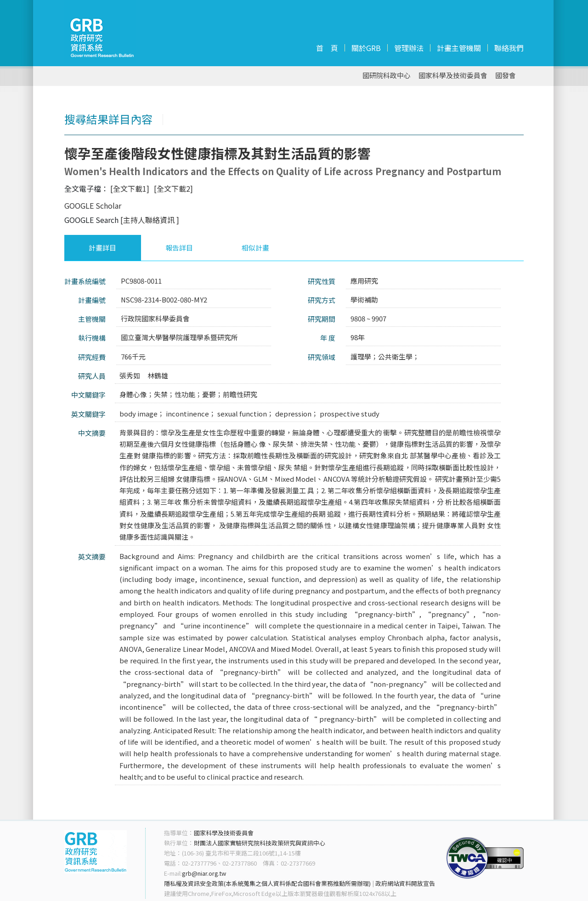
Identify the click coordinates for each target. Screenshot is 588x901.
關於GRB (366, 48)
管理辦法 (409, 48)
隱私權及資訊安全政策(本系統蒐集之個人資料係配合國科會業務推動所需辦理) (267, 883)
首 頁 (327, 48)
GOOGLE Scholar (93, 205)
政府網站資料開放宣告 (405, 883)
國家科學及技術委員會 (453, 76)
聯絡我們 (509, 48)
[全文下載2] (173, 188)
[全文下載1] (130, 188)
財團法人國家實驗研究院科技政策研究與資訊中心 (260, 843)
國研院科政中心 (387, 76)
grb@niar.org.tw (204, 873)
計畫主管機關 (459, 48)
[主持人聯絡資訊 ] (150, 220)
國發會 (506, 76)
